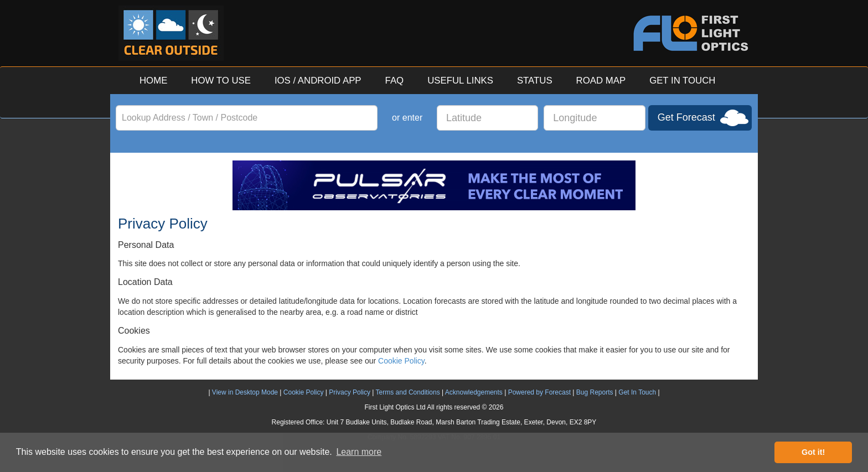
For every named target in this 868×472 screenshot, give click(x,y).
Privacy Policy (350, 392)
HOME (153, 81)
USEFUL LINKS (460, 81)
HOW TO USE (221, 81)
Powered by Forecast (539, 392)
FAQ (395, 81)
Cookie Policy (401, 361)
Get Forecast (686, 117)
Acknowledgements (474, 392)
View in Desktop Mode (245, 392)
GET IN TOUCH (682, 81)
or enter (407, 118)
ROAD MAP (601, 81)
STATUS (535, 81)
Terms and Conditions (408, 392)
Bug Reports (595, 392)
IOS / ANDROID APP (318, 81)
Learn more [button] (359, 452)
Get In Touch (637, 392)
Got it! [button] (813, 452)
